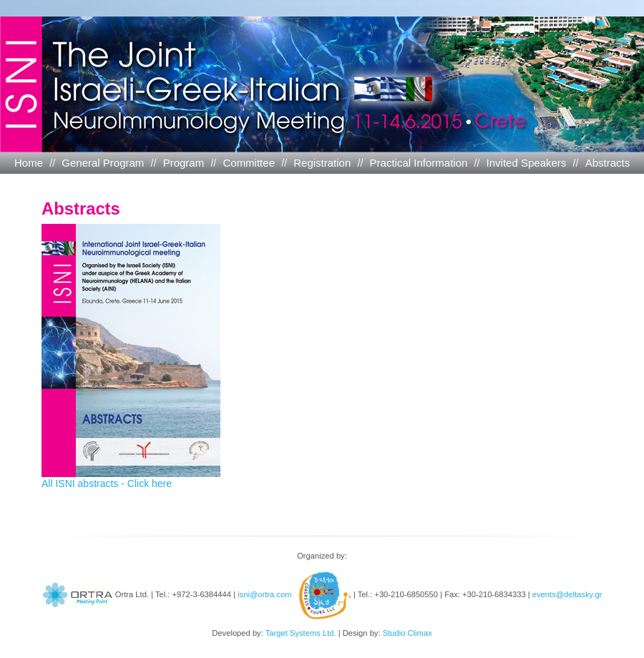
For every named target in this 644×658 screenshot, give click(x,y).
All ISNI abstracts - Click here (131, 478)
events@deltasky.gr (567, 594)
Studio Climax (408, 633)
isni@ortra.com (264, 594)
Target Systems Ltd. (301, 633)
